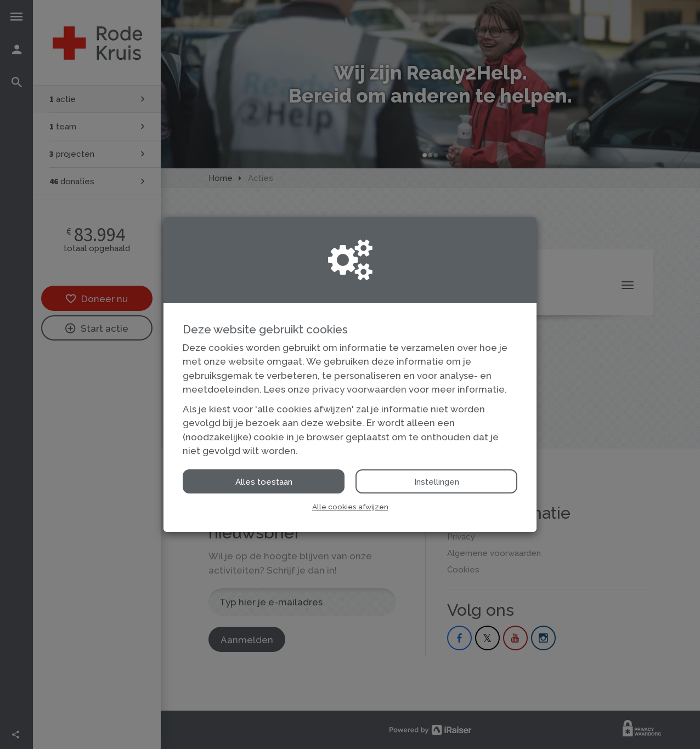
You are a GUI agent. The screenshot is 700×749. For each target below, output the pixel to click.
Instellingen (437, 482)
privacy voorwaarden (359, 389)
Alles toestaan (264, 482)
